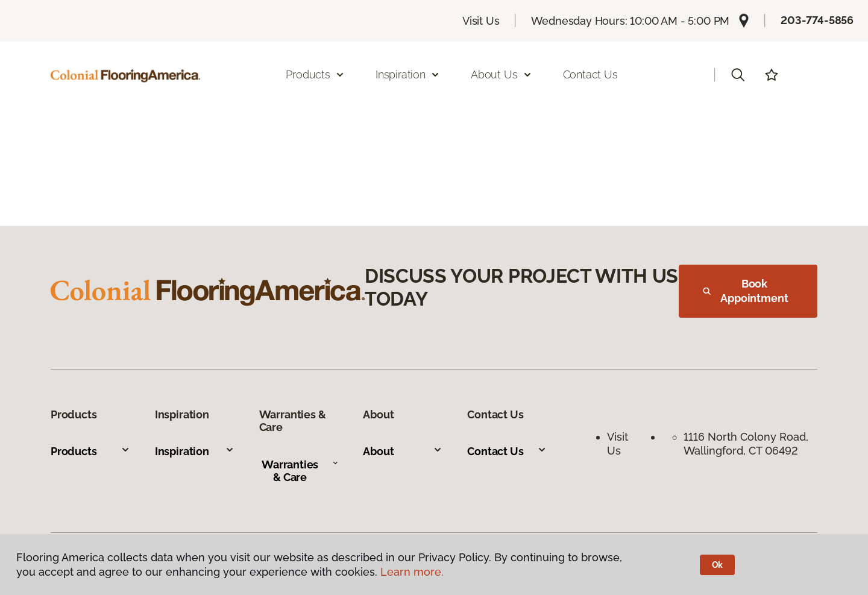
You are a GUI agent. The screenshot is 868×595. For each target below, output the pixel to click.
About (403, 451)
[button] (738, 75)
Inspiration (195, 451)
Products (90, 451)
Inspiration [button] (408, 74)
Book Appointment (746, 291)
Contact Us (590, 74)
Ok (718, 565)
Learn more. (412, 572)
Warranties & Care (300, 471)
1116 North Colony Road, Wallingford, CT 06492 (747, 444)
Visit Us (481, 21)
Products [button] (315, 74)
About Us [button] (502, 74)
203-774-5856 (817, 20)
